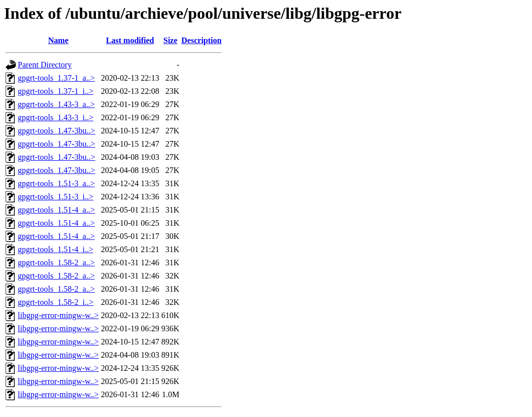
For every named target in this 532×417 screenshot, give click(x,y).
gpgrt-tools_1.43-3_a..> (56, 104)
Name (58, 40)
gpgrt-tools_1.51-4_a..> (56, 210)
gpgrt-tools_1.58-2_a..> (56, 263)
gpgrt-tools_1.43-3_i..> (56, 117)
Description (201, 40)
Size (171, 40)
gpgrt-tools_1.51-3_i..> (56, 197)
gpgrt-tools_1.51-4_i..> (56, 249)
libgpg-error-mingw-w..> (58, 315)
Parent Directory (45, 65)
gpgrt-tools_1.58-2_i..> (56, 302)
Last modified (130, 40)
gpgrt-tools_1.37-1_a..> (56, 78)
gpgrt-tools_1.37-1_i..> (56, 91)
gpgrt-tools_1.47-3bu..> (57, 131)
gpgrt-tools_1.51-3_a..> (56, 183)
